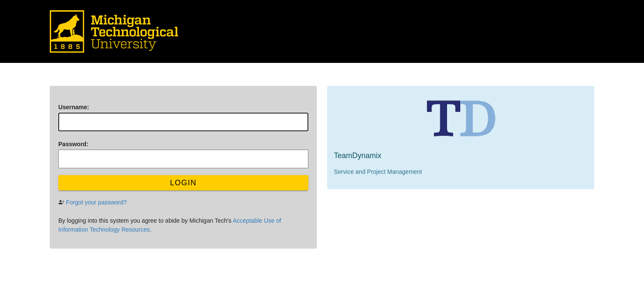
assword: (73, 144)
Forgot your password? (96, 202)
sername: (74, 107)
